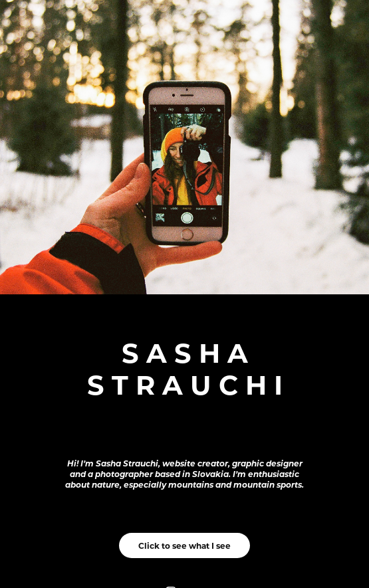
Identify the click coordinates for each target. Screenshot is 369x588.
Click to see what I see (184, 545)
